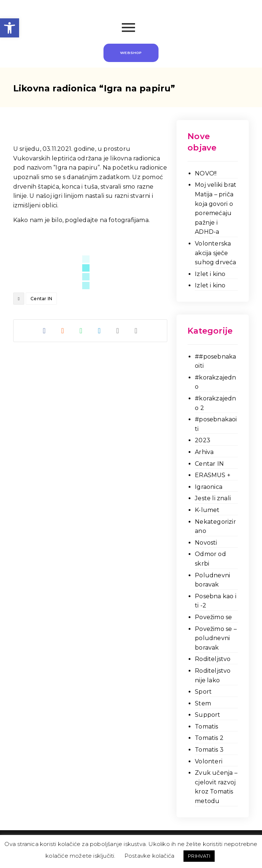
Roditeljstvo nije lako (213, 675)
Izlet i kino (210, 274)
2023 (203, 440)
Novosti (206, 543)
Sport (203, 692)
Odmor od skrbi (210, 559)
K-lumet (207, 510)
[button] (10, 28)
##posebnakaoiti (215, 361)
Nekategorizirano (215, 526)
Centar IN (41, 299)
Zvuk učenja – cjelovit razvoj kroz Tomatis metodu (216, 787)
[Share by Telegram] (99, 331)
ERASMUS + (213, 475)
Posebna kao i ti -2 (216, 601)
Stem (203, 703)
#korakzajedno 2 (215, 403)
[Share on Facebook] (44, 331)
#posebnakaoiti (216, 424)
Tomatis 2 (209, 738)
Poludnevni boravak (212, 580)
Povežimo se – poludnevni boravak (216, 638)
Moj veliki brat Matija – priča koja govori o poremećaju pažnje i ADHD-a (216, 208)
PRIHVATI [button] (199, 856)
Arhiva (204, 452)
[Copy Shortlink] (136, 331)
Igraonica (209, 487)
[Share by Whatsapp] (81, 331)
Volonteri (209, 761)
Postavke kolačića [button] (149, 856)
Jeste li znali (213, 498)
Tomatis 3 (209, 750)
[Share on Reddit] (63, 331)
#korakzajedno (215, 382)
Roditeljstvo (213, 659)
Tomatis (206, 727)
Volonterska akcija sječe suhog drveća (215, 253)
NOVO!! (206, 173)
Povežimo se (213, 617)
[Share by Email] (118, 331)
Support (208, 715)
